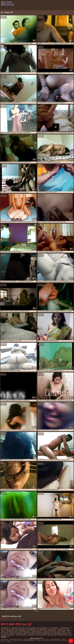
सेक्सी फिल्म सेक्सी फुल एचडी (35, 634)
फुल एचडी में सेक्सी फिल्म (53, 628)
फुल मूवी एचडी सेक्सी (23, 629)
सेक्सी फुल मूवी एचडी (31, 635)
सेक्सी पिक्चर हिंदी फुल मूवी (37, 632)
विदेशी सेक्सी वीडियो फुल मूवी (50, 631)
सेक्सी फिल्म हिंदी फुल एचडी (48, 634)
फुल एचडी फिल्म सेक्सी (30, 628)
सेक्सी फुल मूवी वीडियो (52, 635)
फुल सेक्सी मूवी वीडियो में (20, 630)
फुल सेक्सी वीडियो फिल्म (42, 630)
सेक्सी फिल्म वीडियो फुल (10, 634)
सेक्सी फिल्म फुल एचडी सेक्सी (29, 633)
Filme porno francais (55, 640)
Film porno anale (55, 639)
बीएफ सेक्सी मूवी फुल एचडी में (37, 631)
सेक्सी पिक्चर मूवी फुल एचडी (24, 632)
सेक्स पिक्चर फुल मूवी (61, 631)
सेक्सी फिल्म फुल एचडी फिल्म (60, 632)
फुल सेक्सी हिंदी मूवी (52, 630)
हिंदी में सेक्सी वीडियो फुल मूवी (29, 640)
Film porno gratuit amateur (32, 639)
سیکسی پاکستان (45, 639)
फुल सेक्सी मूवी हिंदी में (31, 630)
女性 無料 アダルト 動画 (42, 640)
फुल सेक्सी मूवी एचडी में (9, 630)
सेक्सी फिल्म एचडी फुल (48, 632)
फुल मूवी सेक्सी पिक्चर (44, 629)
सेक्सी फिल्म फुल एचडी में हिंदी (16, 633)
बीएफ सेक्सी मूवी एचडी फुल (12, 631)
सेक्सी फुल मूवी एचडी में (41, 635)
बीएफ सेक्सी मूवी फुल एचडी (24, 631)
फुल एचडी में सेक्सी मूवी (64, 628)
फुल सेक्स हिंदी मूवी (54, 629)
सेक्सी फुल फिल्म (11, 635)
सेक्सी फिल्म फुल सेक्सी (56, 633)
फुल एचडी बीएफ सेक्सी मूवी (41, 628)
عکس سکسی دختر (8, 641)
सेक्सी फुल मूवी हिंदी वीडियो (63, 635)
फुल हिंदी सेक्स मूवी (61, 630)
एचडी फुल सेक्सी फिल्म (5, 628)
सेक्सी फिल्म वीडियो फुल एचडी (22, 634)
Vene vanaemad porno (16, 639)
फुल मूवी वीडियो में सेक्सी (34, 629)
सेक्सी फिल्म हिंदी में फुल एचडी (61, 634)
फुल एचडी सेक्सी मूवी (14, 629)
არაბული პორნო (17, 640)
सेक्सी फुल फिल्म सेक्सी (21, 635)
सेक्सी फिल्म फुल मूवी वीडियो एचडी (43, 633)
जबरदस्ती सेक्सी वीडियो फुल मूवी (18, 628)
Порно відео (5, 639)
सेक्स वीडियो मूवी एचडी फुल (12, 632)
